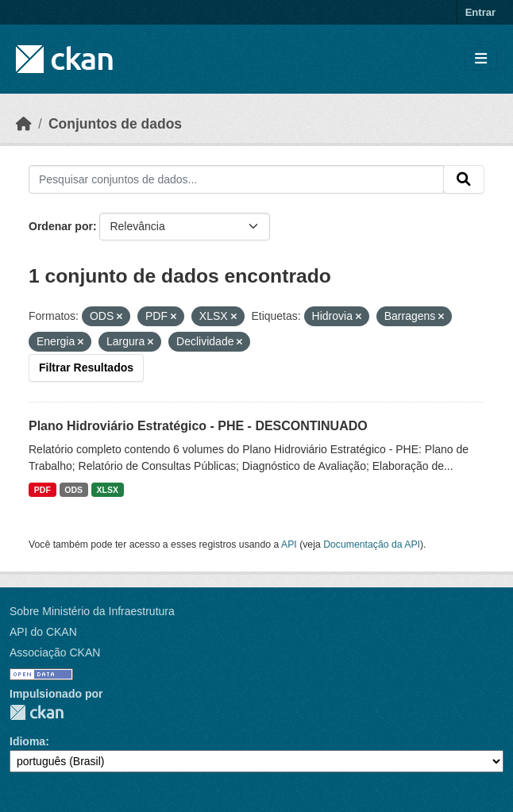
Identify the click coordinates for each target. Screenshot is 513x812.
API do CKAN (43, 632)
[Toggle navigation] (481, 59)
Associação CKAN (55, 652)
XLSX (108, 490)
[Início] (24, 124)
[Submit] (464, 179)
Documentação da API (372, 545)
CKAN (37, 712)
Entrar (480, 12)
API (289, 545)
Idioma (27, 741)
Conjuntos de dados (115, 124)
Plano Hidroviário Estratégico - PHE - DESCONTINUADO (198, 426)
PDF (42, 490)
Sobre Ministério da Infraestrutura (92, 611)
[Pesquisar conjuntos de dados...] (236, 179)
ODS (73, 490)
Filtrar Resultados (86, 368)
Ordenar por (61, 226)
